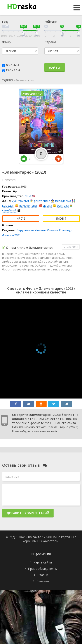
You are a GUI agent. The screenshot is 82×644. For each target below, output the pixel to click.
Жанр (6, 42)
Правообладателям (43, 569)
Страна (50, 42)
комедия (8, 206)
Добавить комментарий (28, 513)
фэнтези (63, 206)
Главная (43, 581)
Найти (55, 68)
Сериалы (13, 70)
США (28, 196)
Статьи (43, 575)
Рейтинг (51, 22)
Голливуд (66, 230)
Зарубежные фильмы (31, 230)
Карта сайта (43, 562)
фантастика (42, 201)
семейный (9, 210)
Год (5, 22)
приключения (29, 206)
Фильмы (12, 65)
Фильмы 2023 (11, 235)
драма (48, 206)
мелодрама (63, 201)
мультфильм (20, 201)
